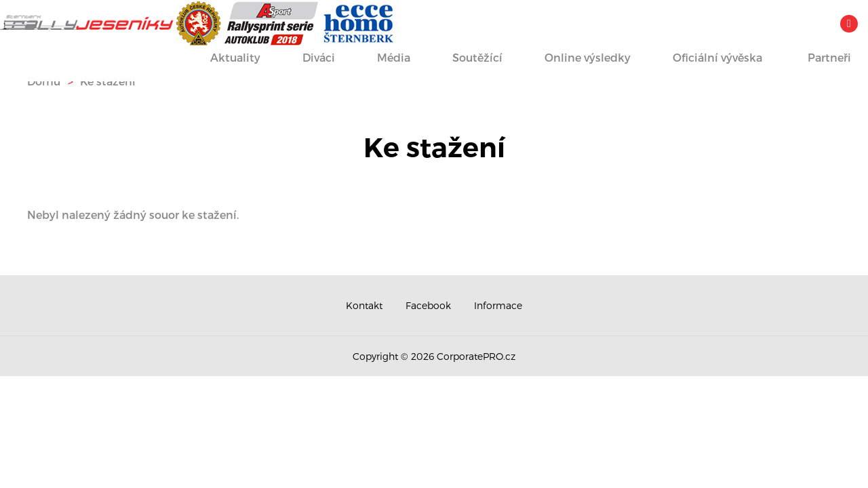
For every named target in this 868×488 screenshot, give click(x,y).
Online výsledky (575, 59)
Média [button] (381, 59)
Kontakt (364, 305)
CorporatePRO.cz (476, 356)
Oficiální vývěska (705, 59)
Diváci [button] (306, 59)
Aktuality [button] (223, 59)
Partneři (815, 59)
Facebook (428, 305)
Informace (498, 305)
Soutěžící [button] (465, 59)
